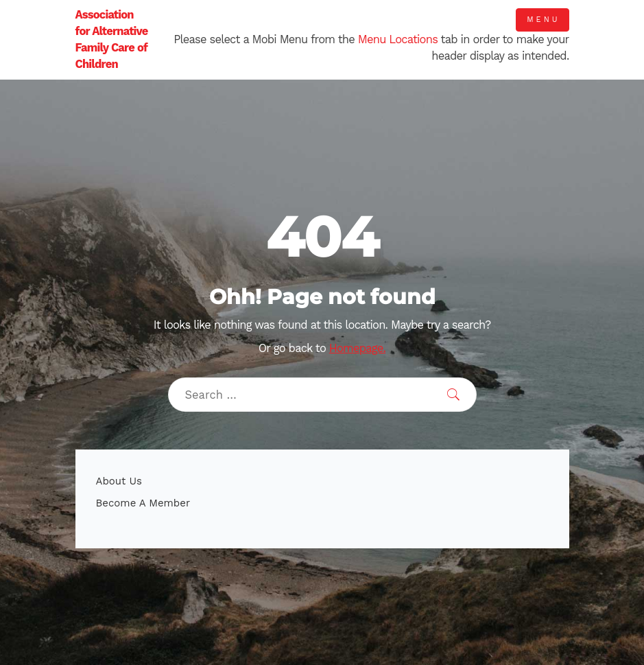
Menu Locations (398, 39)
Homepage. (357, 348)
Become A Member (143, 503)
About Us (119, 481)
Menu (543, 20)
